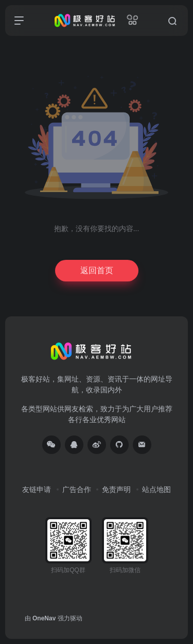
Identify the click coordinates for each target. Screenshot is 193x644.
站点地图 (156, 489)
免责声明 (116, 489)
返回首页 (97, 270)
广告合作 (77, 489)
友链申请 (37, 489)
